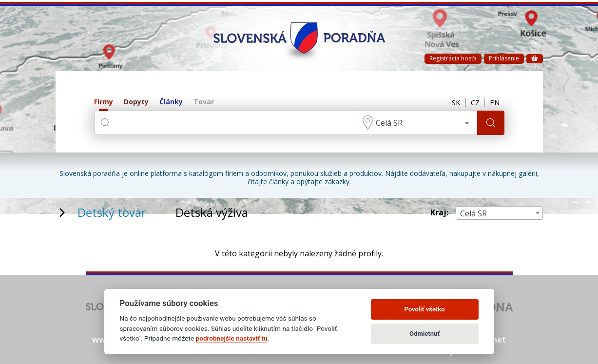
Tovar (204, 102)
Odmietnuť (424, 334)
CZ (475, 102)
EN (495, 102)
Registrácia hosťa (453, 58)
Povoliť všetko (424, 309)
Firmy (104, 102)
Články (171, 102)
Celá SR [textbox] (389, 123)
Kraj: (439, 213)
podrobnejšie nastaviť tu (232, 338)
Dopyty (136, 102)
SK (456, 102)
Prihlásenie (504, 58)
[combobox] (416, 123)
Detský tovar (112, 212)
